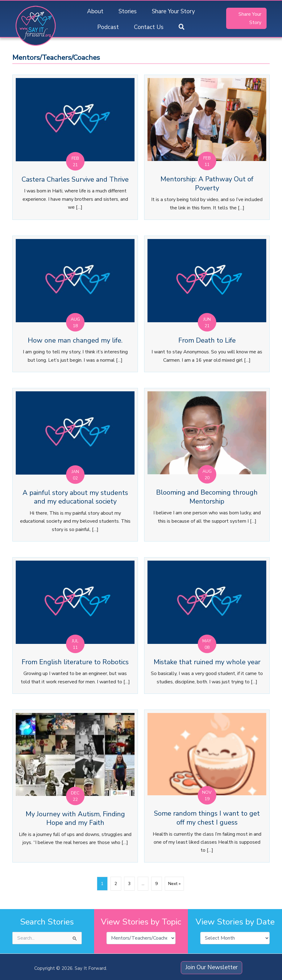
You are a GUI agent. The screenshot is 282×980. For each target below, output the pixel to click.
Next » (174, 884)
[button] (182, 27)
